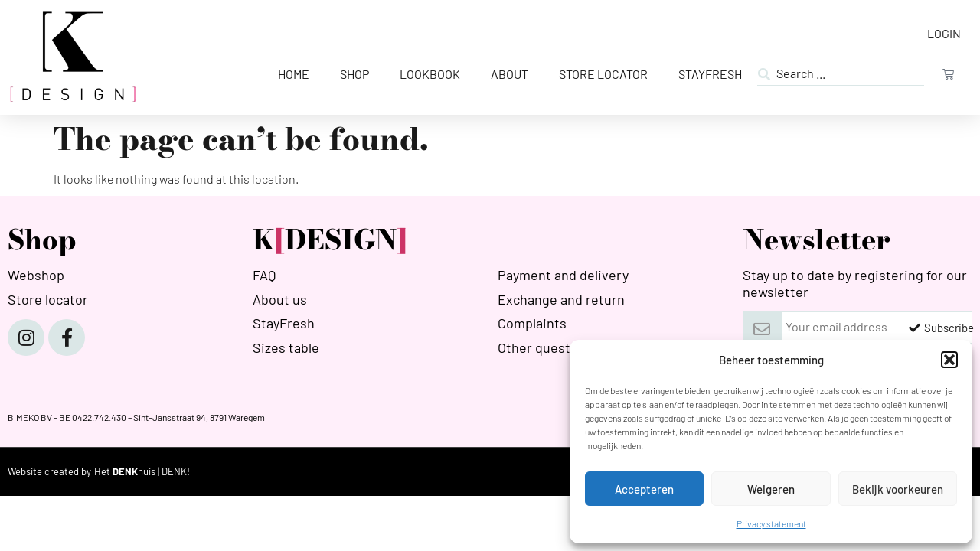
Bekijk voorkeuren (898, 489)
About (510, 74)
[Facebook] (67, 337)
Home (294, 74)
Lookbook (430, 74)
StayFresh (710, 74)
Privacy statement (771, 523)
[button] (949, 360)
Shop (354, 74)
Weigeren (771, 489)
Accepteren (644, 489)
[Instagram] (26, 337)
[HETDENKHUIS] (142, 472)
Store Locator (603, 74)
